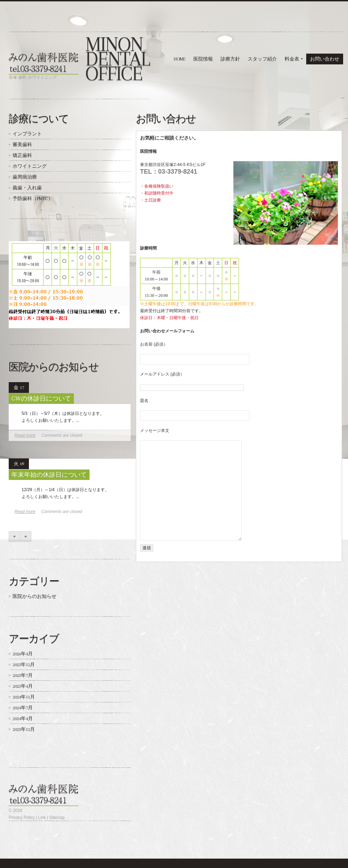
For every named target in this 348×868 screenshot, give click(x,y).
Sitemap (57, 818)
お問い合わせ (325, 59)
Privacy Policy (22, 818)
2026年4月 (23, 654)
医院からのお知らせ (34, 596)
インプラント (27, 134)
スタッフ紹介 (262, 59)
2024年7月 (23, 708)
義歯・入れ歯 (27, 188)
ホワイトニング (30, 166)
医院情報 (203, 59)
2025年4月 (23, 686)
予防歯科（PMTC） (33, 199)
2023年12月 (24, 729)
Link (42, 818)
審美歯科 (22, 145)
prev (26, 536)
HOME (180, 59)
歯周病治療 (25, 177)
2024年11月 (24, 697)
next (14, 536)
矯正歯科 (22, 155)
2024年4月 (23, 719)
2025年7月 (23, 675)
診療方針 (230, 59)
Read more (25, 435)
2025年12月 (24, 665)
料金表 (292, 60)
